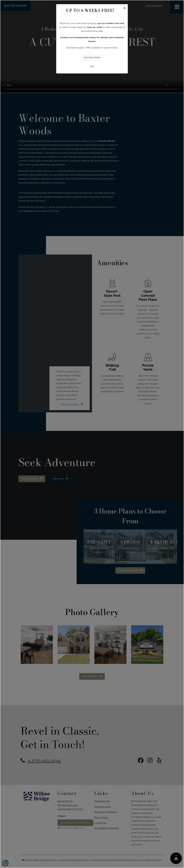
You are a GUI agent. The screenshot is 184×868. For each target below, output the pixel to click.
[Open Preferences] (5, 863)
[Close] (125, 8)
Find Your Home (92, 57)
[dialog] (92, 434)
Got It (92, 66)
